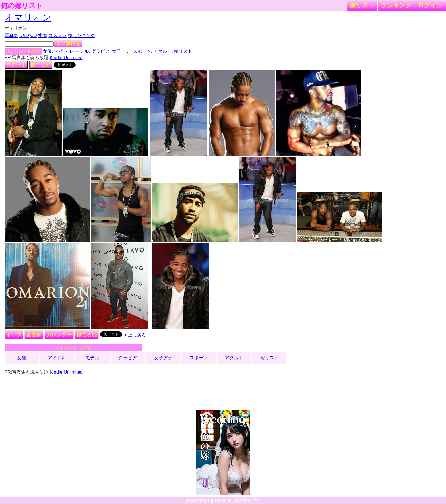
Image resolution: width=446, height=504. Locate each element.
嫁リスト (362, 5)
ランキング (396, 5)
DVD (24, 35)
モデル (82, 51)
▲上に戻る (135, 335)
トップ (14, 335)
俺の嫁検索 (68, 44)
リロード (16, 65)
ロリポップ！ (246, 500)
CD (33, 35)
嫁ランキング (82, 35)
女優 (47, 51)
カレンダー (59, 335)
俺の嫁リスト (22, 6)
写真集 (11, 35)
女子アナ (121, 51)
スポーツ (142, 51)
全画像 (34, 335)
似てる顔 (41, 65)
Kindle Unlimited (66, 58)
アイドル (63, 51)
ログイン (430, 5)
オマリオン (28, 17)
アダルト (162, 51)
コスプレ (57, 35)
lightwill (217, 500)
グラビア (100, 51)
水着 (43, 35)
